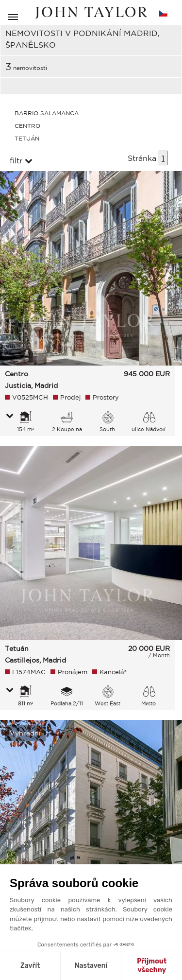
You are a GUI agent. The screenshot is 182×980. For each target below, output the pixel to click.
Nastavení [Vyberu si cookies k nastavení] (91, 966)
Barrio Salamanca (47, 113)
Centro (27, 126)
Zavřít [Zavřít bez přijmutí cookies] (30, 966)
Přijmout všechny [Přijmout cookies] (152, 966)
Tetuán (27, 138)
